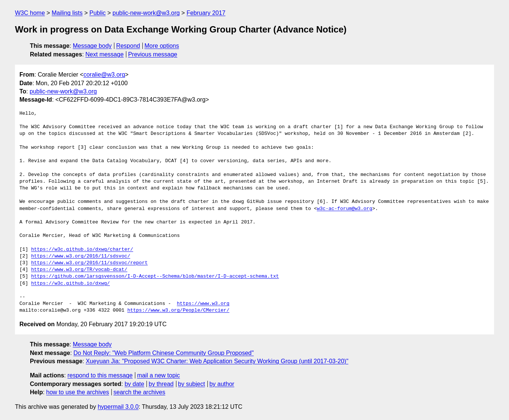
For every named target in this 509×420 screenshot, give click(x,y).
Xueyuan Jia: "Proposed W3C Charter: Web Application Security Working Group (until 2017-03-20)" (217, 361)
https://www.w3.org (203, 304)
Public (98, 13)
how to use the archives (78, 392)
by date (134, 384)
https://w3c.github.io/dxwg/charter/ (82, 250)
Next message (105, 54)
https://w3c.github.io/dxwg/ (70, 284)
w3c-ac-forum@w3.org (345, 209)
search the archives (140, 392)
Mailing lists (67, 13)
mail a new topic (159, 375)
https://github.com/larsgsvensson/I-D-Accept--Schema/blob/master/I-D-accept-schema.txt (155, 277)
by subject (191, 384)
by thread (161, 384)
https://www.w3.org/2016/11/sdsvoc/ (81, 256)
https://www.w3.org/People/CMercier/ (178, 311)
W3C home (30, 13)
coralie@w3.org (104, 75)
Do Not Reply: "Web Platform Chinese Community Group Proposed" (164, 353)
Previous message (153, 54)
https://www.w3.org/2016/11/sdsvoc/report (89, 263)
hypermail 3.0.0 (118, 407)
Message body (92, 46)
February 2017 (206, 13)
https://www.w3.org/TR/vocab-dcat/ (79, 270)
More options (162, 46)
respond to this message (100, 375)
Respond (128, 46)
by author (222, 384)
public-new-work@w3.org (146, 13)
